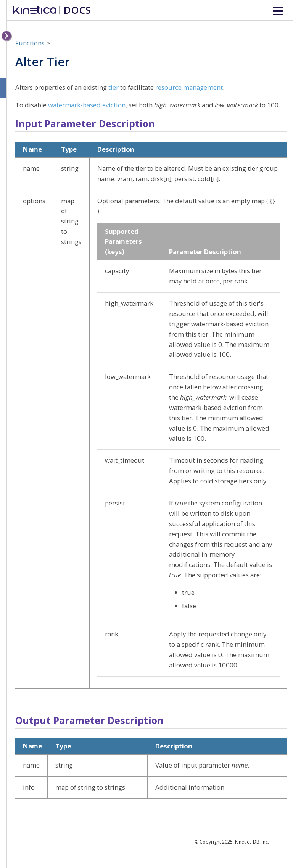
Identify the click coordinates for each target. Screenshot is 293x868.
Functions (30, 43)
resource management (189, 87)
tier (113, 87)
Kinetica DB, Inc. (252, 842)
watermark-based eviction (87, 105)
